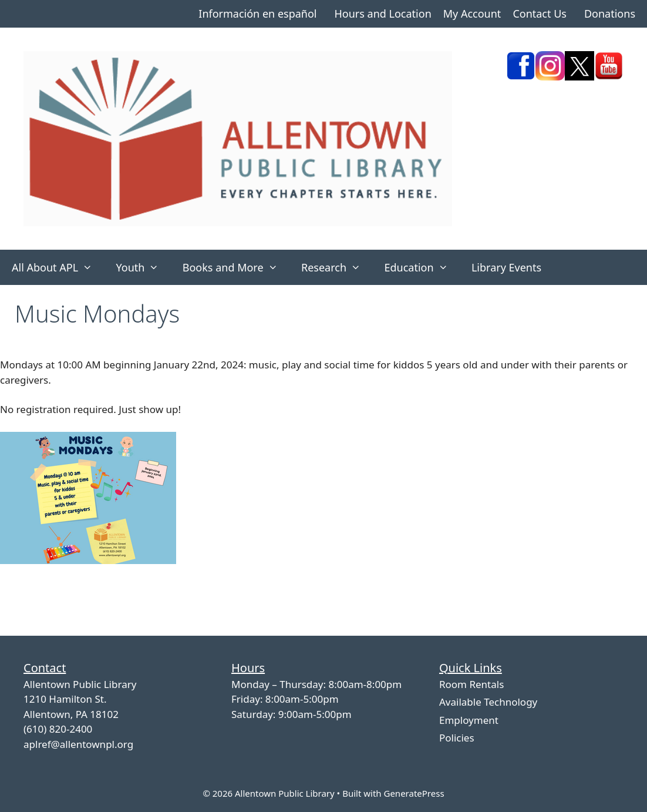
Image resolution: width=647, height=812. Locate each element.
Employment (469, 720)
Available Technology (488, 702)
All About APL (58, 267)
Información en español (257, 14)
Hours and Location (383, 14)
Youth (143, 267)
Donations (610, 14)
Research (337, 267)
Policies (457, 738)
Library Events (506, 267)
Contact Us (540, 14)
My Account (472, 14)
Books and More (236, 267)
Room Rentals (471, 684)
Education (422, 267)
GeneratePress (414, 793)
